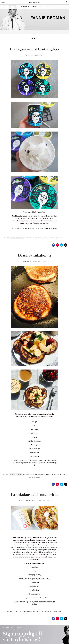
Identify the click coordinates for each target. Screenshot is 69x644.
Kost (33, 501)
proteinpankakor (34, 477)
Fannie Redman (27, 611)
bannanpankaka (40, 474)
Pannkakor (53, 474)
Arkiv (34, 7)
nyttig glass (52, 238)
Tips (27, 55)
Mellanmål (27, 261)
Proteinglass (60, 238)
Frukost (22, 501)
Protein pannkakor (47, 611)
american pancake (29, 474)
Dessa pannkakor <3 (35, 256)
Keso (39, 611)
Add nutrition (18, 611)
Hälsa (21, 238)
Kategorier (25, 7)
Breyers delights (29, 238)
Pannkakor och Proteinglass (34, 495)
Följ (46, 7)
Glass (45, 238)
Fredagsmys (39, 238)
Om (41, 7)
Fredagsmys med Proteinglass (34, 49)
